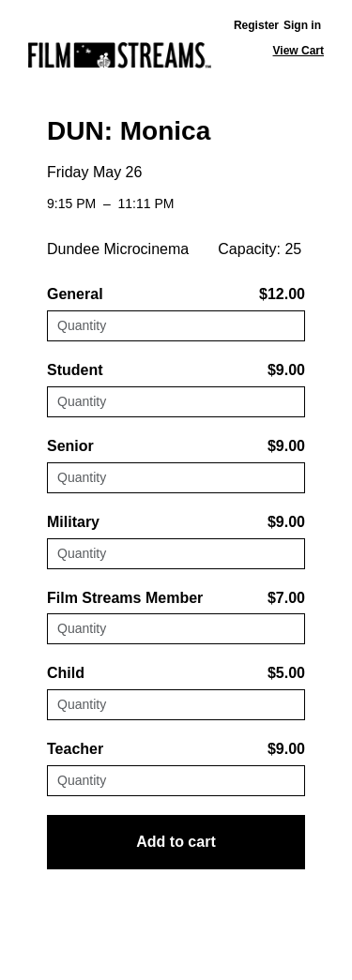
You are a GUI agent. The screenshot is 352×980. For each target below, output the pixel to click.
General (75, 294)
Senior (70, 446)
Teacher (75, 749)
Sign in (302, 25)
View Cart (298, 51)
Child (66, 673)
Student (75, 370)
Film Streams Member (125, 598)
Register (256, 25)
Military (73, 522)
